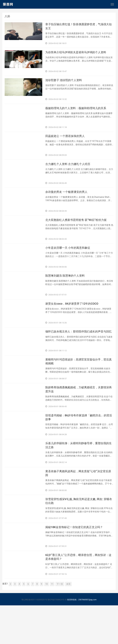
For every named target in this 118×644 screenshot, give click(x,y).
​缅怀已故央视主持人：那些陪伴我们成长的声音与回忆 (79, 356)
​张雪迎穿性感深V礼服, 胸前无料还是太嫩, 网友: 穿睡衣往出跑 (79, 535)
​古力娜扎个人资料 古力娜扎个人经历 (70, 175)
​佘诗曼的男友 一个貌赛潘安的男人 (69, 205)
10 (47, 623)
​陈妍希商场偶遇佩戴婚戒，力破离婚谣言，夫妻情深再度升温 (79, 416)
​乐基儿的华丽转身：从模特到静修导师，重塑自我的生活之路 (79, 475)
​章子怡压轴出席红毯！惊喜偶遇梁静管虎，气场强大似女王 (79, 28)
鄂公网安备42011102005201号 (34, 638)
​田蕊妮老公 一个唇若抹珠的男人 (67, 145)
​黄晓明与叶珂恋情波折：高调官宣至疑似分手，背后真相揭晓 (79, 386)
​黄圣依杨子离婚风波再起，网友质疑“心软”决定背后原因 (79, 505)
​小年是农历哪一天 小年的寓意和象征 (70, 264)
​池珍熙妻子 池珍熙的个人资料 (66, 85)
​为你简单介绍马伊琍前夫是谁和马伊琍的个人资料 (79, 55)
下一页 (60, 623)
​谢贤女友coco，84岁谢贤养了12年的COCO (75, 324)
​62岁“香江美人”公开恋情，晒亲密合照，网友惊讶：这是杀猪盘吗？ (77, 595)
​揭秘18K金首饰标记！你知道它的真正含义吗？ (77, 563)
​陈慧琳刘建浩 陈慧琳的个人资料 (67, 294)
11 (52, 623)
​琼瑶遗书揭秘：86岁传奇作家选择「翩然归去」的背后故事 (79, 446)
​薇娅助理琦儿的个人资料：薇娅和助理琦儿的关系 (79, 115)
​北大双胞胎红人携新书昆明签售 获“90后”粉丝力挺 (79, 234)
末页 (68, 623)
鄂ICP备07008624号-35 (57, 638)
